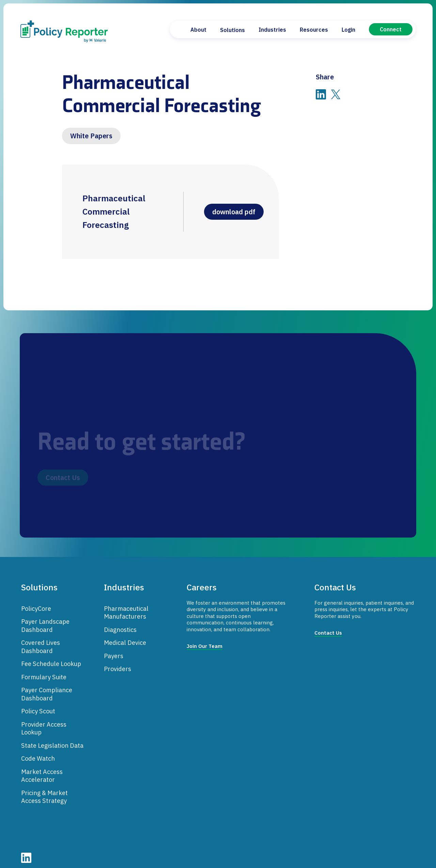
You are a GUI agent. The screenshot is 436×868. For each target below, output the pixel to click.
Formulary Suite (44, 671)
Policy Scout (38, 706)
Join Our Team (205, 641)
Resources (314, 30)
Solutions (232, 30)
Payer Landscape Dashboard (45, 620)
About (198, 30)
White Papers (91, 136)
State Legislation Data (52, 740)
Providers (118, 664)
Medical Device (125, 637)
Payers (114, 650)
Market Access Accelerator (42, 770)
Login (348, 30)
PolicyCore (36, 603)
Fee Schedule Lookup (51, 658)
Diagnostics (120, 624)
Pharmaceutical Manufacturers (126, 607)
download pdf (236, 210)
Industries (272, 30)
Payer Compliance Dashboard (47, 689)
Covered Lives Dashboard (41, 641)
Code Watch (38, 753)
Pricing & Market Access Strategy (44, 791)
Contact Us (328, 628)
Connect (391, 29)
